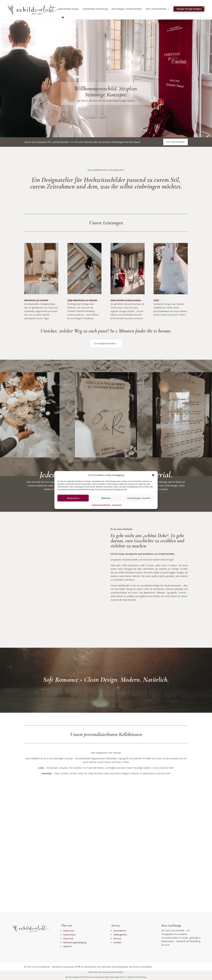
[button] (153, 475)
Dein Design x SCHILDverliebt (127, 9)
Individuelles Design (69, 9)
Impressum (117, 505)
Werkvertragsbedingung (75, 942)
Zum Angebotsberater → (106, 343)
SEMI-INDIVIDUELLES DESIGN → (84, 300)
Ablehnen (106, 498)
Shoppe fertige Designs (189, 9)
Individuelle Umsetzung (95, 9)
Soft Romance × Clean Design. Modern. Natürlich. (106, 680)
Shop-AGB (68, 938)
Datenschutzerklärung (101, 505)
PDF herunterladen (176, 142)
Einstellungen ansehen (139, 498)
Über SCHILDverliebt (156, 9)
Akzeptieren (73, 498)
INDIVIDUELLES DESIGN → (37, 300)
